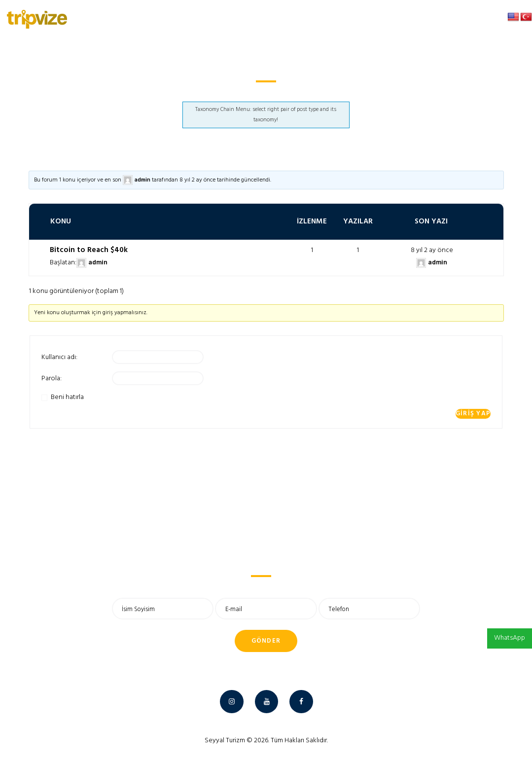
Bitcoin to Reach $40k (89, 250)
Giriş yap (473, 414)
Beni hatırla (67, 398)
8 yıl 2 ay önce (197, 180)
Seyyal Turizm (225, 741)
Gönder (266, 641)
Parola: (52, 379)
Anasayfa (243, 93)
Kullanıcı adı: (59, 358)
